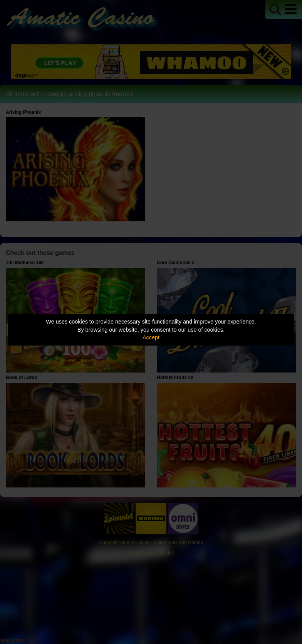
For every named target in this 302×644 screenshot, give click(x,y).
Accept (151, 337)
